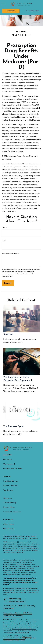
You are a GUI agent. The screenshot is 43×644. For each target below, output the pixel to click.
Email (4, 241)
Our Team (7, 459)
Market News (9, 507)
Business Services (10, 486)
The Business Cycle (13, 426)
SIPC (9, 564)
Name (4, 227)
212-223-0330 (32, 11)
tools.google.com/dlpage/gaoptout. (18, 632)
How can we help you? (11, 254)
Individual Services (11, 481)
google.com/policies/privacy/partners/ (24, 628)
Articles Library (10, 503)
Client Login (8, 524)
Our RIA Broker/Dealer (13, 469)
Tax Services (8, 490)
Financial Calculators (12, 512)
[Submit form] (8, 283)
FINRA (5, 564)
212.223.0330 (34, 538)
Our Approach (9, 464)
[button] (11, 11)
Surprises (8, 334)
